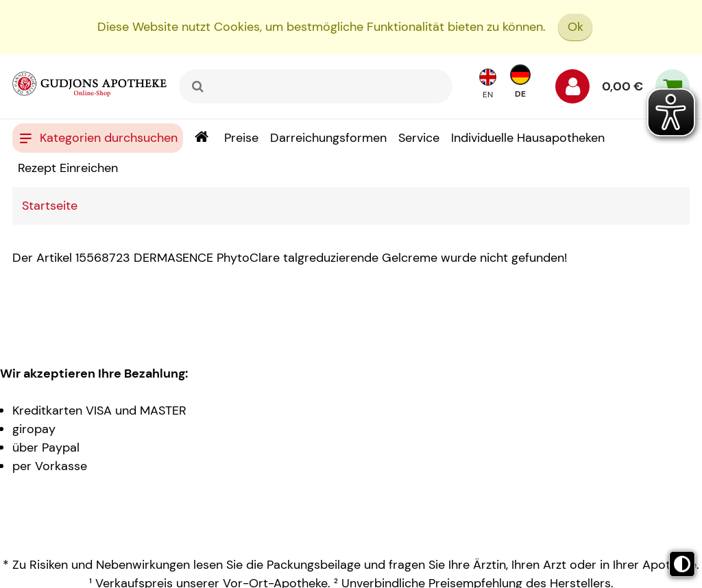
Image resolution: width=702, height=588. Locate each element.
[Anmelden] (572, 90)
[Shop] (201, 138)
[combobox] (316, 86)
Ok (576, 27)
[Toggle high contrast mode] (682, 564)
